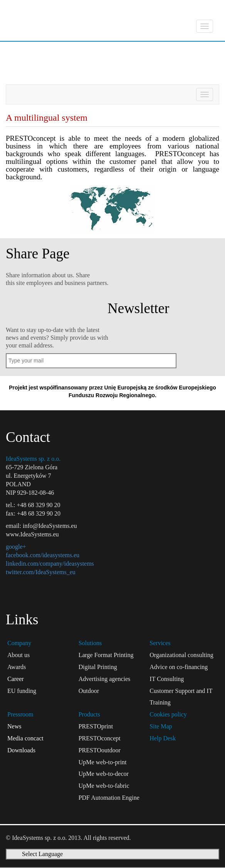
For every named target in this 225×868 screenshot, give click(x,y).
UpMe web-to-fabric (104, 786)
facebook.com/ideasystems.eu (43, 555)
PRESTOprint (96, 726)
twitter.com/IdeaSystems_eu (41, 572)
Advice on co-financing (179, 667)
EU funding (22, 691)
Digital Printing (98, 667)
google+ (16, 547)
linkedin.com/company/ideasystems (50, 564)
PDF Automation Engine (109, 798)
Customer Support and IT (181, 691)
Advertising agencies (105, 679)
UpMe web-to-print (103, 762)
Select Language (42, 854)
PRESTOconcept (94, 51)
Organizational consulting (181, 655)
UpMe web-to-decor (104, 774)
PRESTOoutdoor (100, 750)
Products (25, 51)
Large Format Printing (106, 655)
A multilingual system (55, 71)
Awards (17, 667)
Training (160, 702)
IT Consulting (167, 679)
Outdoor (89, 691)
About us (18, 655)
